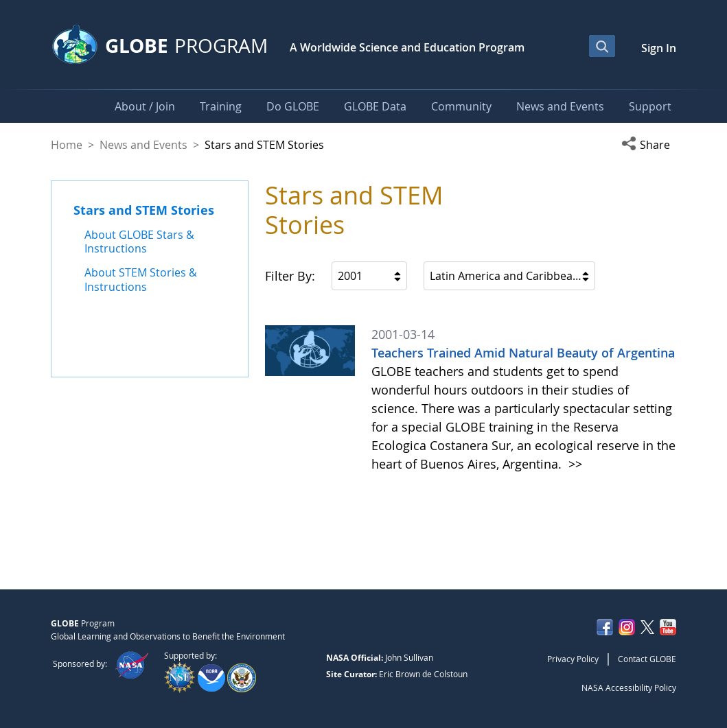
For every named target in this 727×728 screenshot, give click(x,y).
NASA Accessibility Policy (629, 688)
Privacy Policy (573, 659)
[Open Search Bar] (602, 46)
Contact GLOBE (647, 659)
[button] (649, 145)
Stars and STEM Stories (144, 210)
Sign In (659, 48)
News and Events (143, 145)
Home (67, 145)
